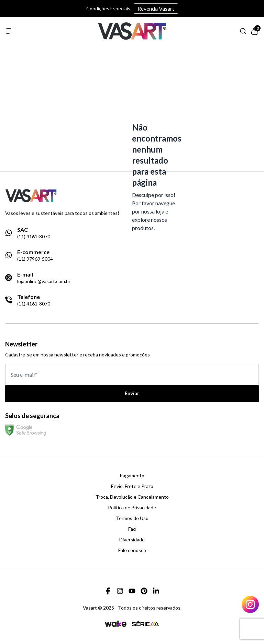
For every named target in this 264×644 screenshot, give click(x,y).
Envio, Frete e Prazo (132, 486)
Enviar (132, 393)
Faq (132, 529)
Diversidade (132, 540)
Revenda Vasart (156, 8)
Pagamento (132, 476)
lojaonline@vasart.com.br (44, 281)
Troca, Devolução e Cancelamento (132, 497)
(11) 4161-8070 (34, 237)
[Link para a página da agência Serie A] (145, 624)
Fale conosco (132, 550)
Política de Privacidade (132, 508)
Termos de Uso (132, 518)
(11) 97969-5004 (35, 259)
